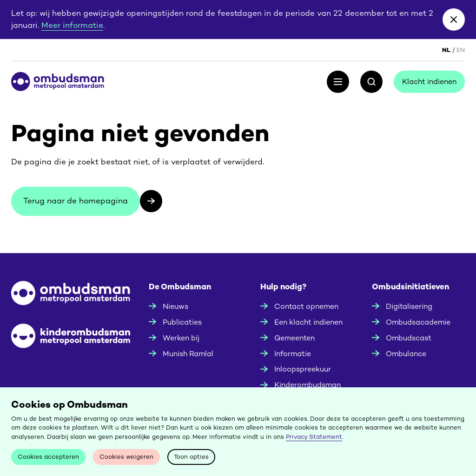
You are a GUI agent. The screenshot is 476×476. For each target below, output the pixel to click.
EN (461, 50)
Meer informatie (72, 25)
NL (446, 50)
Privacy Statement (314, 437)
